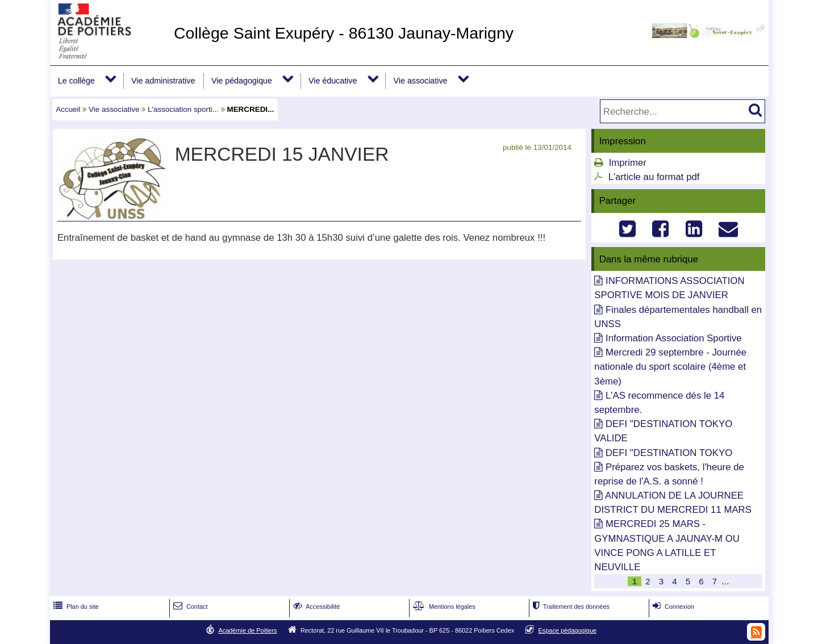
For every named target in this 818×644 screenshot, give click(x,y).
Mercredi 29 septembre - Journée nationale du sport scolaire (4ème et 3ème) (670, 367)
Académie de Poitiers (247, 630)
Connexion (672, 607)
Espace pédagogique (568, 630)
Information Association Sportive (674, 338)
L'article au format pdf (654, 177)
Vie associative (421, 81)
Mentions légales (443, 607)
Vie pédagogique (242, 81)
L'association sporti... (183, 109)
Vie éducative (333, 81)
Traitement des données (570, 607)
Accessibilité (316, 607)
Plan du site (75, 607)
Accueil (68, 109)
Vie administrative (163, 81)
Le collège (76, 81)
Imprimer (628, 163)
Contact (189, 607)
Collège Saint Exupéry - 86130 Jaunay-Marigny (344, 33)
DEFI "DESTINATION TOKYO (669, 453)
